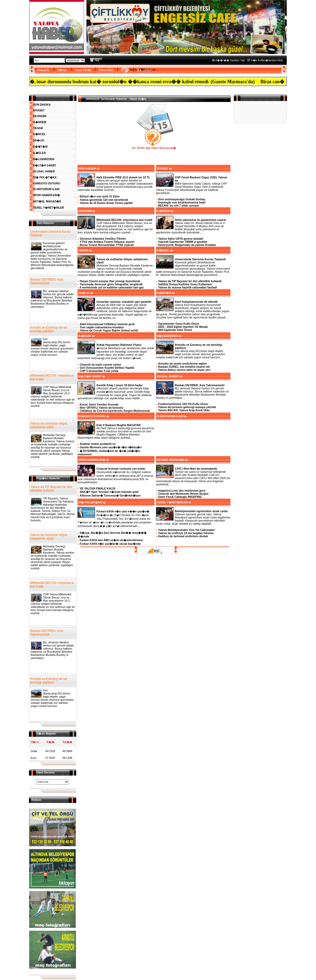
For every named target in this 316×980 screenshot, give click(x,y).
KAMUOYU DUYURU (47, 183)
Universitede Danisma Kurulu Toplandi (50, 233)
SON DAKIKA (42, 105)
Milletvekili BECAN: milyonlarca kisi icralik (52, 377)
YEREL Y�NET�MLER (49, 208)
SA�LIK (39, 140)
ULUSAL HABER (44, 171)
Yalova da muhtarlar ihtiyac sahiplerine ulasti (49, 425)
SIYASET (39, 110)
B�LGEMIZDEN (44, 159)
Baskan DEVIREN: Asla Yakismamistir (47, 281)
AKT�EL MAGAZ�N (47, 201)
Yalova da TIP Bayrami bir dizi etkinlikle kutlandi (51, 489)
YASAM (38, 128)
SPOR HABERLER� (47, 195)
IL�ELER (40, 153)
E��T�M (40, 147)
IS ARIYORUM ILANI (46, 189)
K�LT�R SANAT (45, 165)
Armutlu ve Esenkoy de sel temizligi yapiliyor (49, 329)
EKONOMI (40, 116)
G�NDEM (40, 122)
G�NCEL (39, 134)
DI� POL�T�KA (45, 177)
